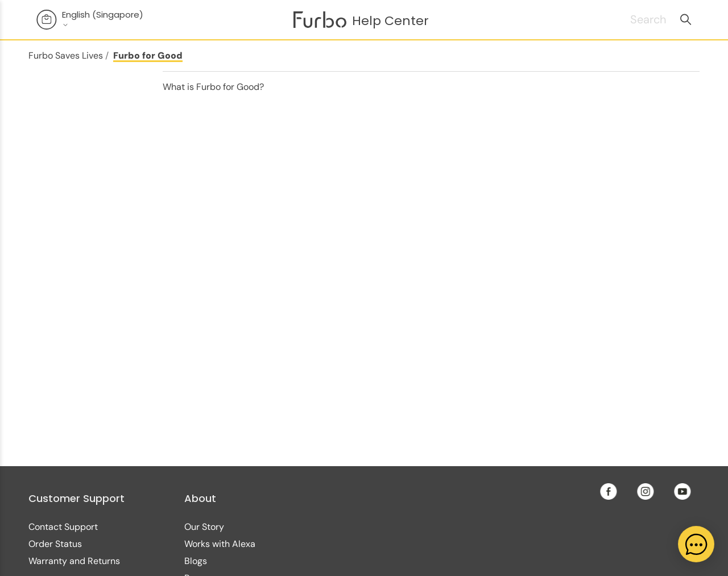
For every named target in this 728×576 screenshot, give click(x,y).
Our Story (204, 527)
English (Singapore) (103, 19)
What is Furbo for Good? (213, 87)
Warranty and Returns (74, 561)
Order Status (55, 544)
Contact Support (63, 527)
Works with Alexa (220, 544)
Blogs (196, 561)
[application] (696, 544)
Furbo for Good (148, 55)
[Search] (634, 20)
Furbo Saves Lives (66, 55)
